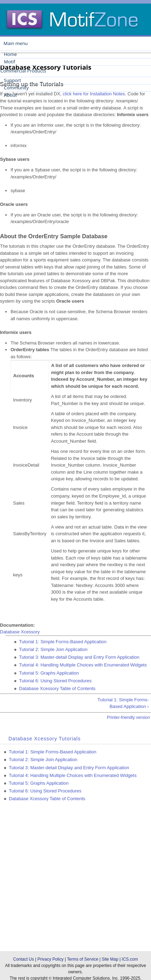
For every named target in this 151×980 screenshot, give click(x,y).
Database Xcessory (20, 632)
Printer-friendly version (128, 717)
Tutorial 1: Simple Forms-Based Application (63, 642)
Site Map (110, 959)
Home (10, 54)
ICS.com (130, 959)
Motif (10, 62)
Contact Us (23, 959)
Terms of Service (83, 959)
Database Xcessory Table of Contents (57, 688)
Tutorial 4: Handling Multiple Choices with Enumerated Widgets (83, 665)
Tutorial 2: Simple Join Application (53, 649)
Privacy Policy (50, 959)
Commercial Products (23, 71)
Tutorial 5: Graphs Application (49, 673)
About (10, 95)
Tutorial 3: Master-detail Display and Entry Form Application (79, 657)
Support (12, 80)
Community (16, 88)
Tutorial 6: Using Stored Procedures (55, 681)
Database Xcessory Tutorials (45, 739)
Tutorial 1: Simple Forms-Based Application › (123, 703)
